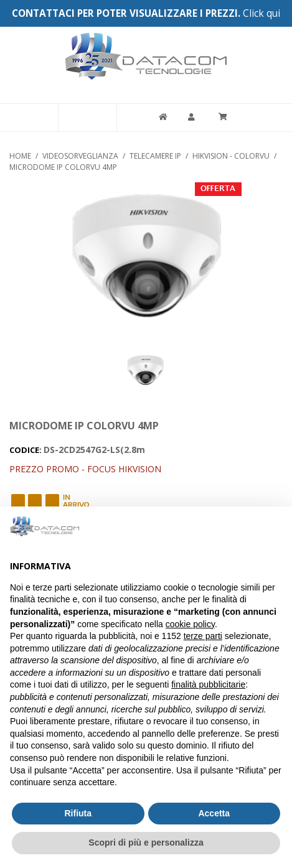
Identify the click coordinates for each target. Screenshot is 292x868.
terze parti (203, 636)
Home (20, 156)
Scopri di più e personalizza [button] (146, 842)
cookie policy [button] (190, 624)
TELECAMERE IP (155, 156)
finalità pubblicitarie (208, 684)
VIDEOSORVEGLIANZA (80, 156)
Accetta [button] (214, 813)
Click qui (261, 13)
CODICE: (26, 450)
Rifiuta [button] (78, 813)
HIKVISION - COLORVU (231, 156)
